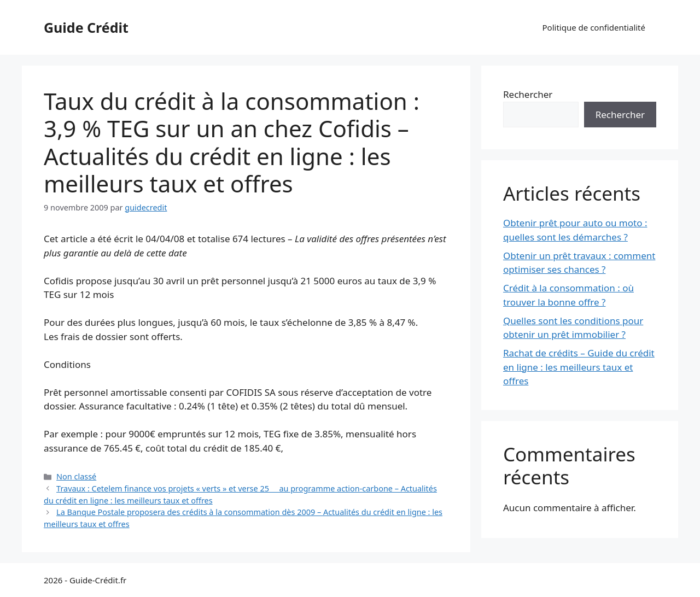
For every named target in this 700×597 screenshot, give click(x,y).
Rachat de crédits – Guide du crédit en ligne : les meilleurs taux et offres (579, 367)
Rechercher (528, 94)
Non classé (76, 476)
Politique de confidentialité (594, 27)
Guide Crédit (86, 27)
